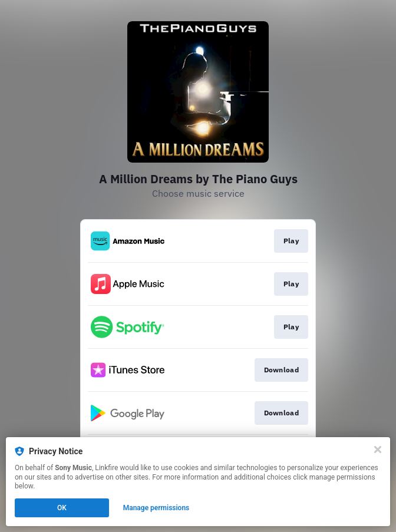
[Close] (378, 450)
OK (62, 508)
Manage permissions (156, 508)
